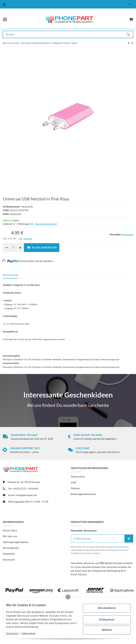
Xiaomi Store (10, 530)
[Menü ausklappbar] (5, 19)
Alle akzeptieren (104, 608)
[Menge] (13, 248)
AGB (73, 482)
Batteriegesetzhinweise (83, 494)
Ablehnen (104, 630)
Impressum (15, 633)
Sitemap (75, 488)
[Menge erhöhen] (20, 248)
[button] (130, 4)
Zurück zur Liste (12, 43)
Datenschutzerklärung (118, 547)
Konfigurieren (104, 620)
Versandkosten (11, 548)
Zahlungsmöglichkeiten (16, 542)
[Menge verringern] (7, 248)
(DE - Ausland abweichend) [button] (43, 224)
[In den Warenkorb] (42, 248)
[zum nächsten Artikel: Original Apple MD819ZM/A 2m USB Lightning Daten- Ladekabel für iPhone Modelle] (128, 43)
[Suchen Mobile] (65, 34)
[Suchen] (130, 34)
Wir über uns (10, 536)
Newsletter (9, 554)
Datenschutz (31, 633)
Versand (28, 239)
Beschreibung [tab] (10, 275)
